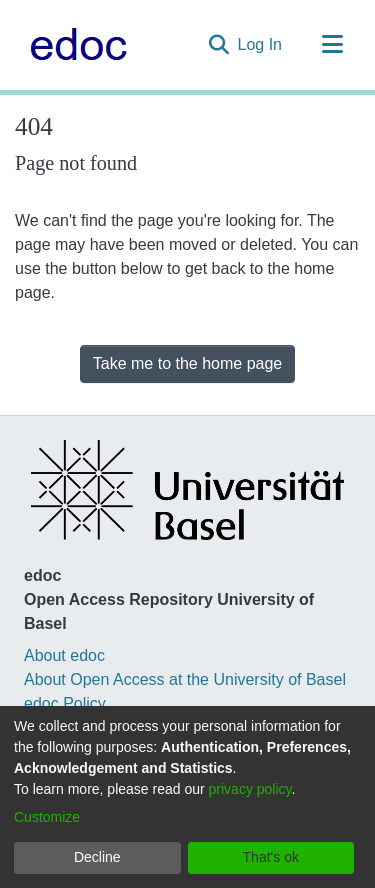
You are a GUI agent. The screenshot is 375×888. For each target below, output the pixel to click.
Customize (47, 817)
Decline (97, 857)
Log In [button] (261, 44)
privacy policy (250, 789)
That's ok (271, 857)
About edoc (64, 655)
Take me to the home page (187, 363)
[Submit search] (219, 45)
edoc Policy (65, 703)
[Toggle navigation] (332, 45)
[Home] (73, 45)
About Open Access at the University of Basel (185, 679)
